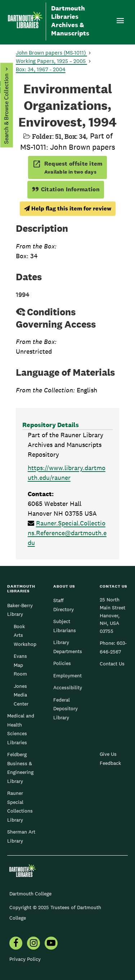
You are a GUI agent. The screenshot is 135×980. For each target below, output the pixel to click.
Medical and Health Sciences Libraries (21, 729)
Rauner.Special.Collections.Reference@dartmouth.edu (67, 533)
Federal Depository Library (66, 709)
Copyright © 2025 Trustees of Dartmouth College (55, 913)
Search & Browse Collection (6, 109)
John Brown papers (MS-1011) (51, 53)
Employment (67, 676)
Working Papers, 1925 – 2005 (51, 61)
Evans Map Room (20, 665)
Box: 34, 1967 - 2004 (41, 69)
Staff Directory (64, 605)
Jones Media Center (21, 695)
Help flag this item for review (68, 208)
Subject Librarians (65, 626)
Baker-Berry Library (20, 610)
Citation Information (66, 189)
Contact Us (112, 664)
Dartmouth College (30, 894)
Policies (62, 663)
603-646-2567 (113, 647)
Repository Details (51, 425)
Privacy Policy (25, 959)
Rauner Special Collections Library (20, 806)
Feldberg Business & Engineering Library (20, 768)
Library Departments (68, 647)
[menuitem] (16, 944)
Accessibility (68, 687)
